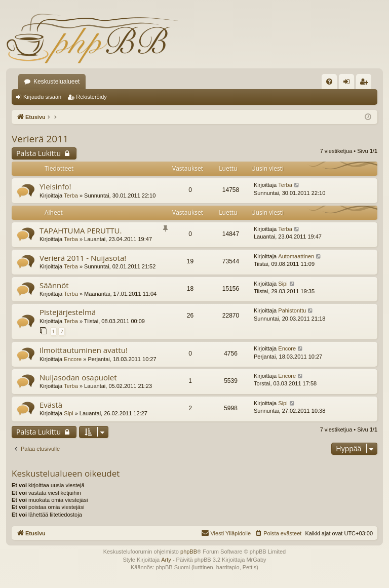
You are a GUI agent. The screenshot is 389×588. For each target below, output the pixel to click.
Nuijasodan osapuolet (78, 377)
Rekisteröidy (91, 97)
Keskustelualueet (56, 82)
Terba (71, 195)
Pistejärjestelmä (68, 312)
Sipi (283, 284)
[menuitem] (329, 82)
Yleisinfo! (55, 186)
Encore (73, 359)
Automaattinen (296, 256)
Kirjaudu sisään (42, 97)
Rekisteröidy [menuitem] (366, 84)
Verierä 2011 (40, 139)
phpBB (189, 552)
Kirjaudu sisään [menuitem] (349, 84)
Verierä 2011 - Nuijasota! (83, 258)
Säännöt (54, 285)
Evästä (51, 405)
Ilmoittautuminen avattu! (84, 350)
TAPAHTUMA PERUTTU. (81, 230)
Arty (166, 560)
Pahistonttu (292, 310)
